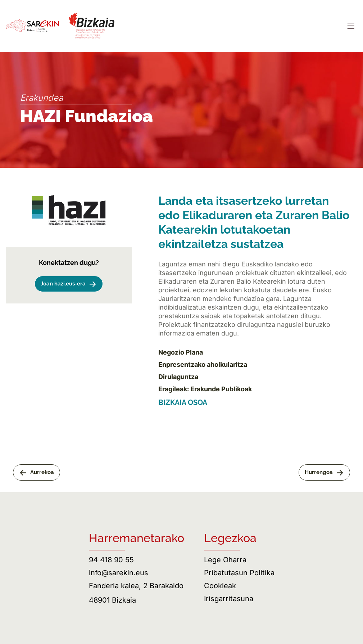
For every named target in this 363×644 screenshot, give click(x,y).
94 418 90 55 (111, 560)
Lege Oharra (225, 560)
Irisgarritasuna (229, 599)
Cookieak (220, 586)
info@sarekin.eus (119, 573)
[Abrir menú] (351, 26)
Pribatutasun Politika (239, 573)
